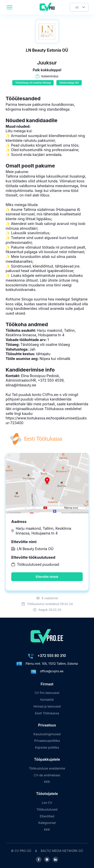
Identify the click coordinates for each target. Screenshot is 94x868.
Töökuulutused (47, 809)
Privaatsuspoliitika (47, 741)
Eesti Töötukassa (47, 713)
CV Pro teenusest (47, 693)
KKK (47, 782)
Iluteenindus (50, 76)
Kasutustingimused (47, 734)
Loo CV (47, 803)
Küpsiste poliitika (47, 747)
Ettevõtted (47, 816)
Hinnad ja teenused (47, 706)
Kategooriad (47, 823)
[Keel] (79, 7)
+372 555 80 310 (52, 656)
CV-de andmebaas (47, 775)
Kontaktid (47, 700)
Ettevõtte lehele (47, 577)
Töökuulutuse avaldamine (47, 768)
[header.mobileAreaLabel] (10, 7)
